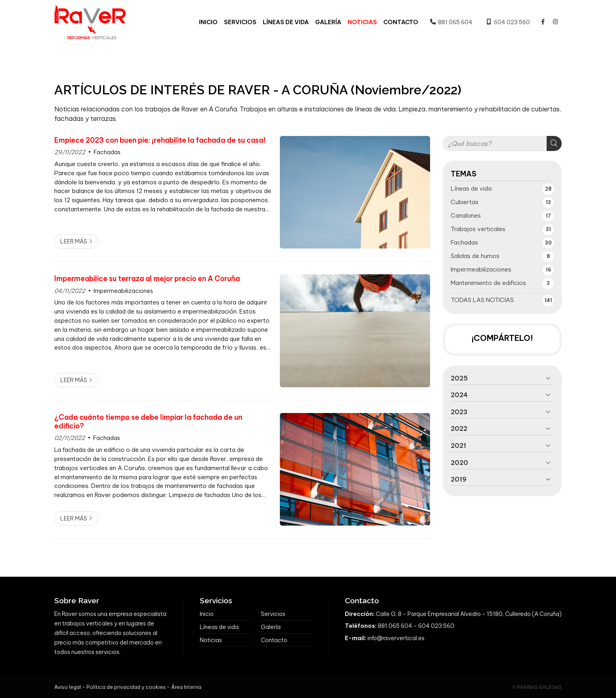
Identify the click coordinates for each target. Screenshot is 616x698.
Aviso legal (68, 687)
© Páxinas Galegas (537, 687)
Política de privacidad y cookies (126, 687)
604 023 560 (436, 626)
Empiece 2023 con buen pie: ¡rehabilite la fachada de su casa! (160, 140)
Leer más (74, 241)
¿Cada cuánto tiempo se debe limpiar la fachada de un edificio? (148, 422)
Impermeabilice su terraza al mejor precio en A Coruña (147, 279)
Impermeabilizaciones (123, 291)
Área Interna (186, 687)
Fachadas (107, 152)
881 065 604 (395, 626)
